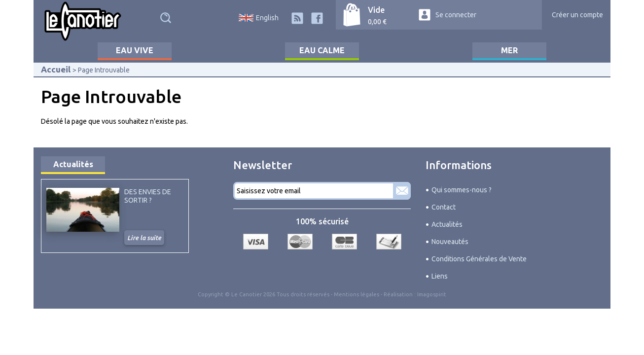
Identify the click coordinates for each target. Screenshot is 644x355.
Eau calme (322, 50)
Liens (440, 276)
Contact (444, 207)
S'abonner (402, 191)
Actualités (73, 164)
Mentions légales (357, 294)
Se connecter (456, 15)
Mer (509, 50)
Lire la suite (144, 238)
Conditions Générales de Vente (479, 259)
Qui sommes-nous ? (462, 190)
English (267, 18)
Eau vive (135, 50)
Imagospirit (432, 294)
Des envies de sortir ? (148, 196)
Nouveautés (450, 242)
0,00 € (377, 22)
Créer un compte (577, 15)
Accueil (56, 69)
